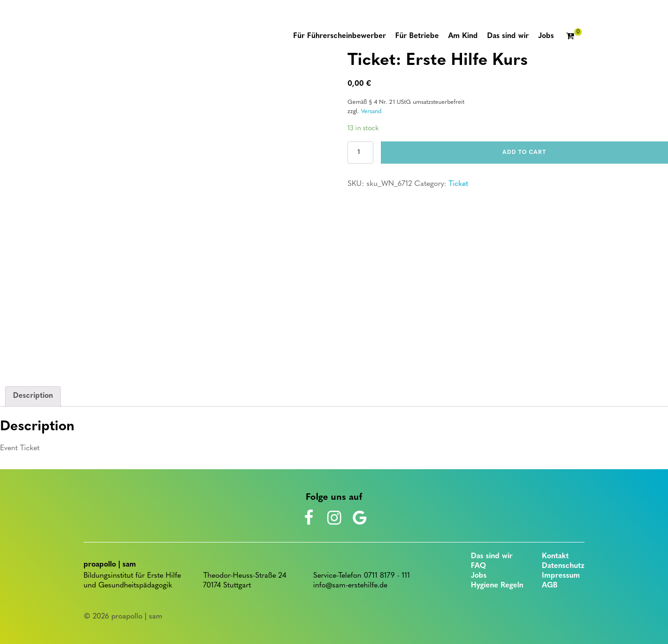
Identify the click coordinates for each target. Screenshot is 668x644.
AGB (550, 586)
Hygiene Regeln (497, 586)
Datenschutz (563, 566)
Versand (371, 112)
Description (33, 396)
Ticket (458, 184)
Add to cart (524, 153)
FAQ (479, 566)
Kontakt (555, 556)
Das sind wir (492, 556)
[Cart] (574, 37)
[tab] (33, 396)
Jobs (479, 576)
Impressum (561, 576)
